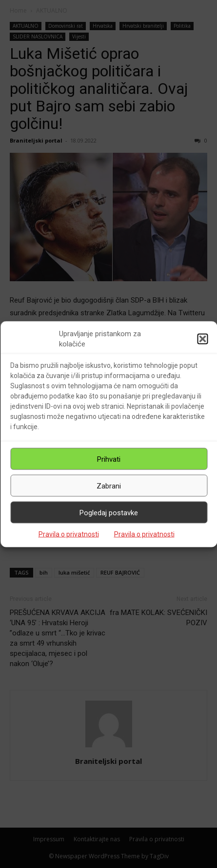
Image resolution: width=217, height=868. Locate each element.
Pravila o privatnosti (69, 534)
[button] (202, 339)
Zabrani (109, 486)
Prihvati (109, 459)
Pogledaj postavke (109, 512)
